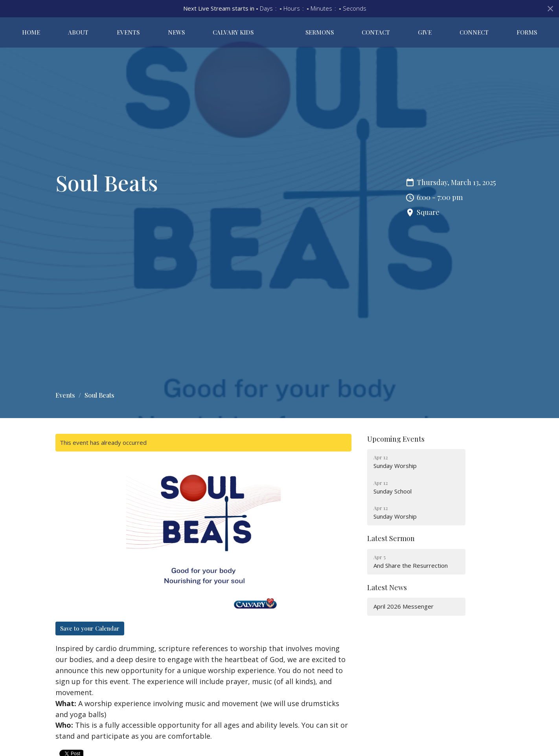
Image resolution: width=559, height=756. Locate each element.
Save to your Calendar (90, 628)
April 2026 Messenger (404, 606)
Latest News (387, 587)
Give (443, 34)
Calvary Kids (200, 34)
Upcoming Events (396, 439)
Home (27, 34)
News (150, 34)
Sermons (353, 34)
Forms (531, 34)
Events (110, 34)
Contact (402, 34)
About (67, 34)
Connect (485, 34)
